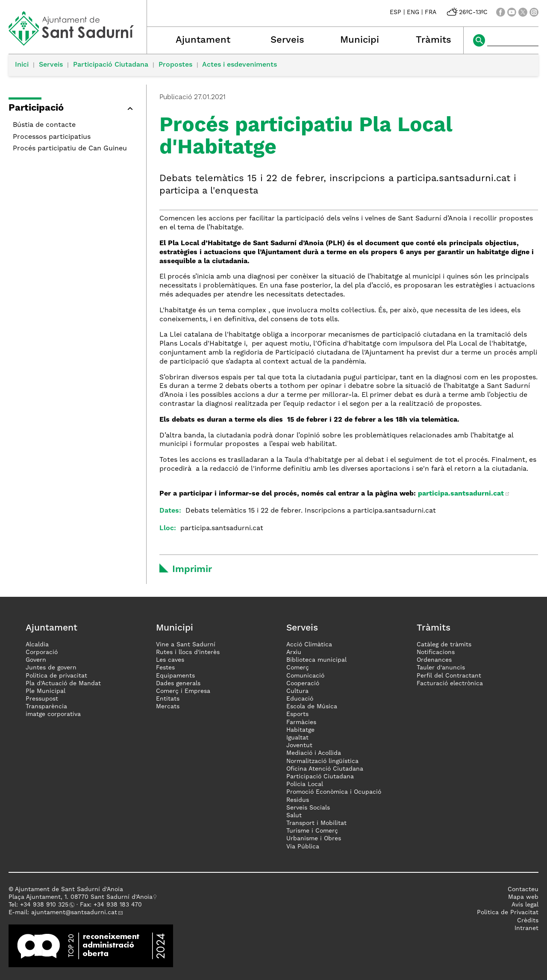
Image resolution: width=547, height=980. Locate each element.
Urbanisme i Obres (314, 839)
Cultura (297, 691)
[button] (73, 110)
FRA (431, 12)
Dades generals (178, 684)
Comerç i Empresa (183, 691)
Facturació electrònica (450, 684)
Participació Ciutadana (111, 65)
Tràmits (434, 40)
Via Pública (303, 847)
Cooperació (303, 684)
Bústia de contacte (44, 125)
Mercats (168, 707)
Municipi (360, 40)
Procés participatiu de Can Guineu (70, 149)
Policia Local (305, 784)
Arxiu (294, 652)
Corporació (42, 652)
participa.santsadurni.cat (461, 494)
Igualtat (297, 738)
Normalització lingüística (322, 761)
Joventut (299, 745)
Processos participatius (52, 137)
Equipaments (175, 676)
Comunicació (305, 676)
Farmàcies (301, 722)
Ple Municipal (46, 691)
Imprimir (192, 569)
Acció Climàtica (309, 645)
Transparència (46, 707)
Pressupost (42, 699)
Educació (300, 699)
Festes (165, 668)
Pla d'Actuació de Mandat (63, 684)
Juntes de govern (51, 668)
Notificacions (436, 652)
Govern (36, 660)
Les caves (170, 660)
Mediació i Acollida (314, 753)
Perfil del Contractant (449, 676)
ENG (413, 12)
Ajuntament (203, 40)
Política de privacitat (56, 676)
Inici (22, 65)
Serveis (287, 40)
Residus (298, 800)
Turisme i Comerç (312, 831)
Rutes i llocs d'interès (188, 652)
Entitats (168, 699)
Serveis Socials (308, 808)
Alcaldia (37, 645)
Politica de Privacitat (508, 913)
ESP (396, 12)
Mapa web (523, 897)
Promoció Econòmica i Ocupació (334, 792)
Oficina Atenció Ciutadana (325, 769)
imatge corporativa (53, 714)
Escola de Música (312, 707)
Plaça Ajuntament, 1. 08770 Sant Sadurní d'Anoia (81, 897)
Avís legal (525, 905)
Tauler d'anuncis (441, 668)
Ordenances (434, 660)
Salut (294, 816)
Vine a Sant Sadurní (186, 645)
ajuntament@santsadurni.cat (74, 913)
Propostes (175, 65)
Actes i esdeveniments (240, 65)
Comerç (298, 668)
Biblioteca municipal (316, 660)
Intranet (526, 928)
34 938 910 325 (46, 905)
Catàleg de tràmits (444, 645)
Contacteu (523, 889)
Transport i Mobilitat (316, 823)
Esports (297, 714)
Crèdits (528, 921)
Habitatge (300, 730)
